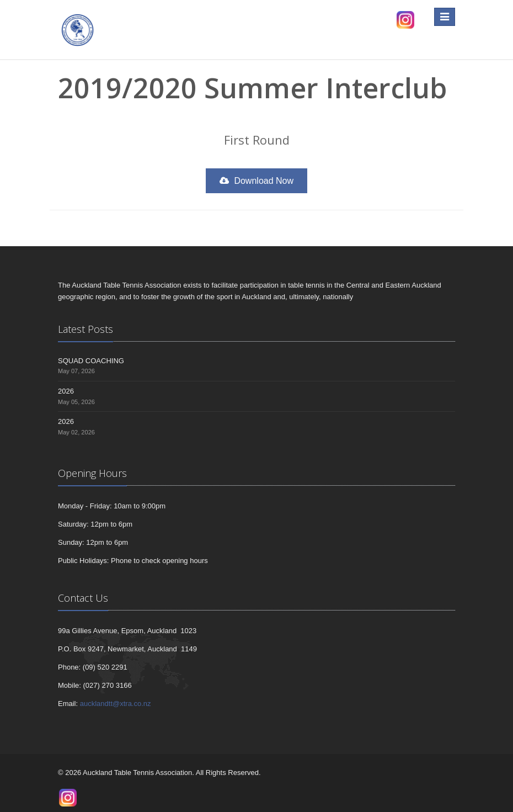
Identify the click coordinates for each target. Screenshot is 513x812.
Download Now (256, 181)
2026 (66, 391)
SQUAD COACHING (91, 361)
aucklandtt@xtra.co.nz (116, 704)
